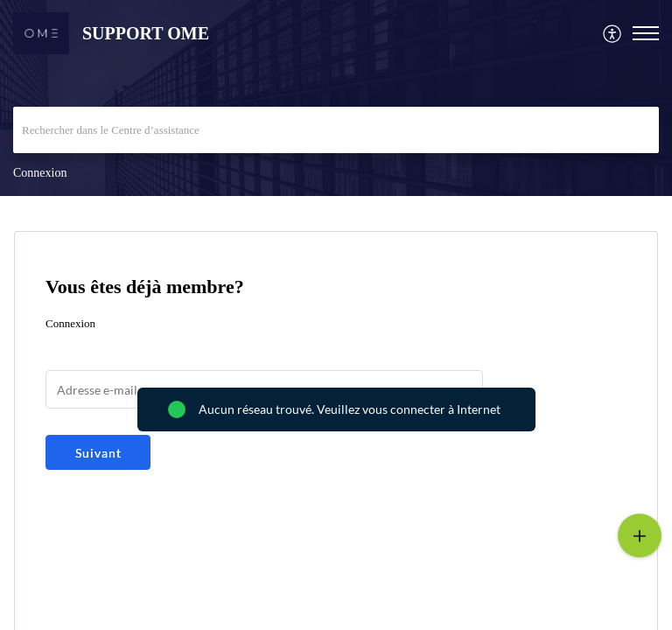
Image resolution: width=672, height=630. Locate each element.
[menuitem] (613, 34)
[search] (336, 130)
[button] (613, 34)
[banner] (336, 98)
